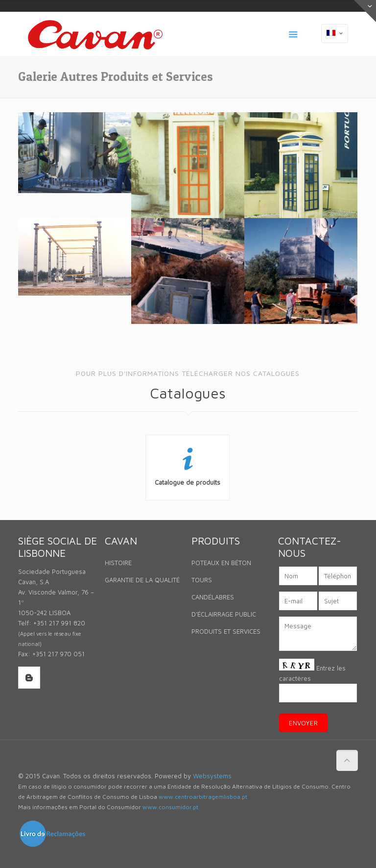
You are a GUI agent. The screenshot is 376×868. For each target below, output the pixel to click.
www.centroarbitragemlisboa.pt (203, 797)
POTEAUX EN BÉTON (221, 563)
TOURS (202, 580)
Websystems (212, 776)
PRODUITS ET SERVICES (226, 631)
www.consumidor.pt (170, 807)
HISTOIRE (118, 563)
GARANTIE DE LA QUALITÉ (142, 580)
